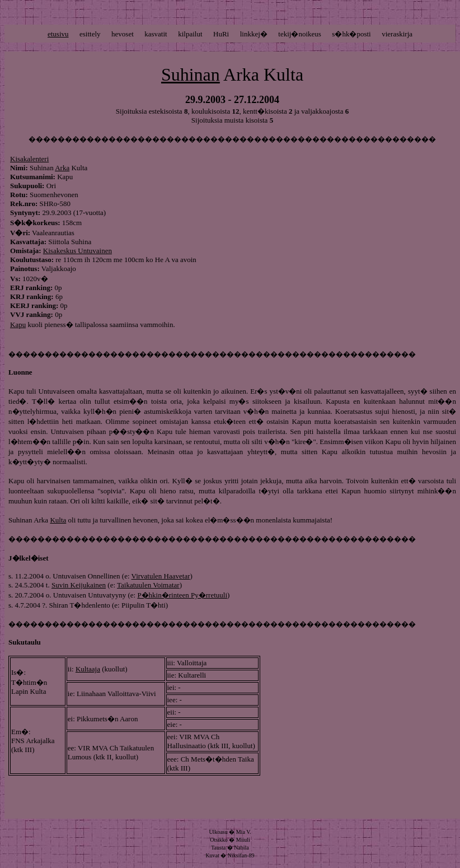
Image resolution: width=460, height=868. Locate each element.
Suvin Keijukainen (79, 585)
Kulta (58, 520)
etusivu (58, 34)
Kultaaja (88, 669)
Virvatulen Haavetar (161, 576)
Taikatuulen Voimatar (148, 585)
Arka (62, 168)
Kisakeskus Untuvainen (78, 251)
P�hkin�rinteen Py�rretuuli (182, 595)
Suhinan (191, 74)
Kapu (18, 325)
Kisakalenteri (29, 159)
